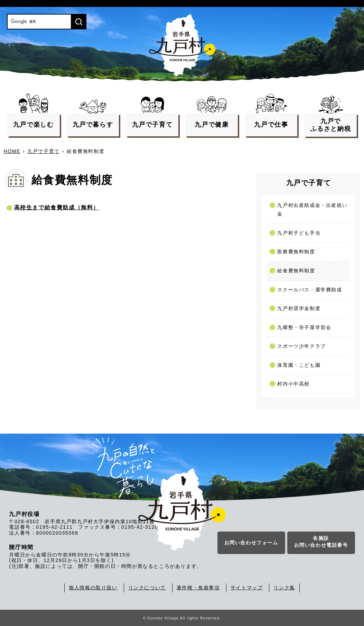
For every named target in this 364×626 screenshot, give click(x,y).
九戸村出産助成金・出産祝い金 (312, 210)
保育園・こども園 (299, 365)
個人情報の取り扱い (93, 588)
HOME (12, 151)
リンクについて (147, 588)
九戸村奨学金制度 (299, 308)
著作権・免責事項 (198, 588)
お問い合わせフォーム (251, 543)
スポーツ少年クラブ (301, 346)
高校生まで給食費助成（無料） (57, 207)
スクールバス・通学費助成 (310, 290)
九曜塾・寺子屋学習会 (304, 327)
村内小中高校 (293, 384)
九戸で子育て (44, 151)
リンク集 (284, 588)
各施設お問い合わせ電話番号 (321, 542)
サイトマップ (247, 588)
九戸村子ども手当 (299, 233)
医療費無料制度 (296, 252)
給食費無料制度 (296, 271)
